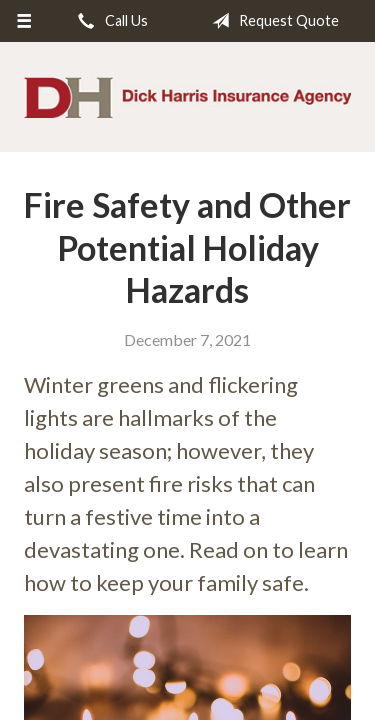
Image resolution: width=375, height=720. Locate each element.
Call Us (109, 21)
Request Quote (271, 21)
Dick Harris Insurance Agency (187, 98)
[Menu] (24, 21)
